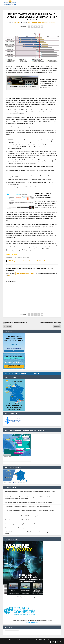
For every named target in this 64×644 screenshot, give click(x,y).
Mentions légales (48, 640)
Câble (30, 23)
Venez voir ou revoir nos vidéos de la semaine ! (17, 520)
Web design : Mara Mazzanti (10, 640)
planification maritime (50, 23)
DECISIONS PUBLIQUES (38, 23)
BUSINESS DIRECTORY (26, 273)
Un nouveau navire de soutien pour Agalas (16, 528)
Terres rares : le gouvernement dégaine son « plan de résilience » (21, 524)
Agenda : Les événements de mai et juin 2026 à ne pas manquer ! (21, 516)
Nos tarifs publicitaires (38, 640)
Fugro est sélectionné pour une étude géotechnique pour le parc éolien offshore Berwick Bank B (29, 502)
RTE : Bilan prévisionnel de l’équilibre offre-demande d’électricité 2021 (27, 261)
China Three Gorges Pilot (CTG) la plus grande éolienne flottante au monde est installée (27, 506)
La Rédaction (17, 23)
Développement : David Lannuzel (24, 640)
